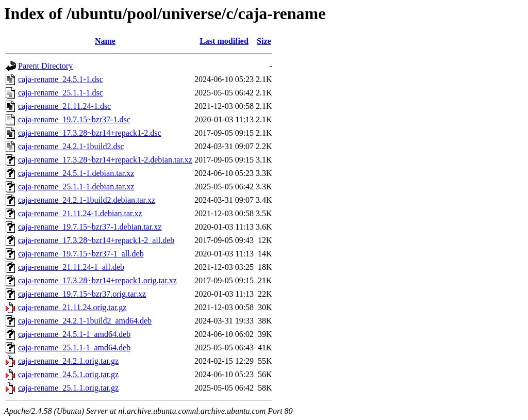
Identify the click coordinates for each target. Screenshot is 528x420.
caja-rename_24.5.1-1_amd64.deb (74, 334)
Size (264, 41)
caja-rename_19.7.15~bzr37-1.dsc (74, 119)
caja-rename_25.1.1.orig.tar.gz (68, 388)
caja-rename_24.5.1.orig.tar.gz (68, 374)
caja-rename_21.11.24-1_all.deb (71, 267)
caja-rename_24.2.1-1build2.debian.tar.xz (87, 200)
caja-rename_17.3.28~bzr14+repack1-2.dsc (90, 133)
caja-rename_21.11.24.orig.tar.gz (72, 307)
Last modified (224, 41)
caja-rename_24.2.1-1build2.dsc (71, 146)
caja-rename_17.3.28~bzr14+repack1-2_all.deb (96, 240)
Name (105, 41)
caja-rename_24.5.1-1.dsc (61, 79)
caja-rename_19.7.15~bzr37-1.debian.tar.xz (90, 227)
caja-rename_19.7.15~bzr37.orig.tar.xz (82, 294)
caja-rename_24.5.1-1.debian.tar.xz (76, 173)
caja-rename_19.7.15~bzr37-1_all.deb (81, 254)
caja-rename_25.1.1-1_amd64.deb (74, 348)
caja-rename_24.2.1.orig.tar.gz (68, 361)
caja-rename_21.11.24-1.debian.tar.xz (80, 213)
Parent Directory (45, 66)
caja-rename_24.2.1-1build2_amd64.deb (85, 321)
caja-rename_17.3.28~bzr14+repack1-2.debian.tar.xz (105, 160)
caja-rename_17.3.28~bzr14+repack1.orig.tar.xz (97, 280)
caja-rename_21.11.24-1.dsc (64, 106)
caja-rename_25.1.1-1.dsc (61, 93)
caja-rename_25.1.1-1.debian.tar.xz (76, 187)
